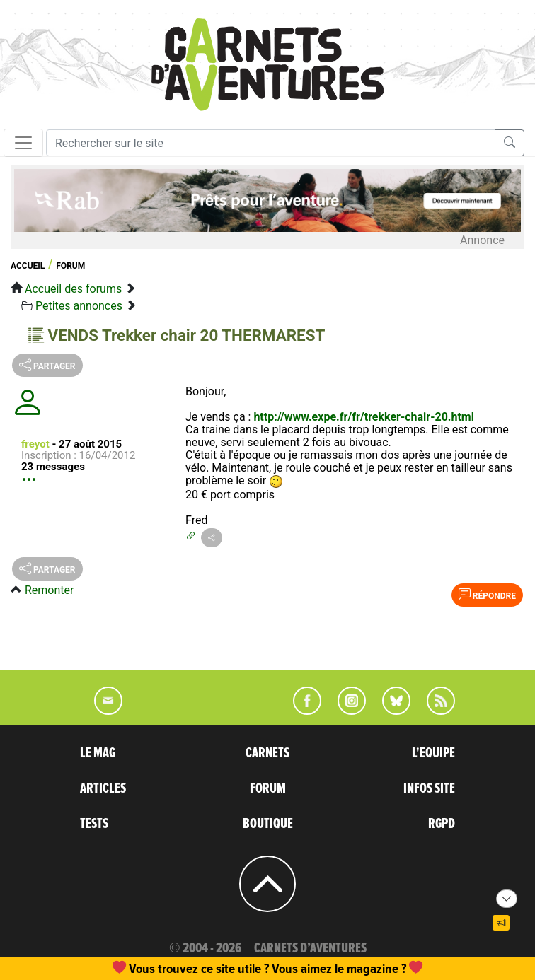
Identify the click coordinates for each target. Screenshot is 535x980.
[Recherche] (271, 143)
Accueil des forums (73, 289)
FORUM (268, 788)
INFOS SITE (429, 788)
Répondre (487, 595)
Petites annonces (79, 306)
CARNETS (267, 753)
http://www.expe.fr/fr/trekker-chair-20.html (364, 417)
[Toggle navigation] (23, 143)
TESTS (94, 824)
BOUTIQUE (268, 824)
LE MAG (98, 753)
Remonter (49, 590)
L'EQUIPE (433, 753)
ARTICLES (103, 788)
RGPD (442, 824)
